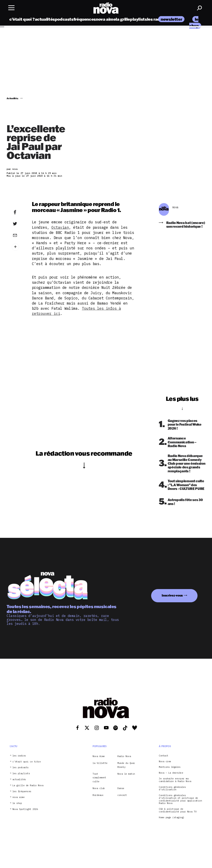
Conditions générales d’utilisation (172, 788)
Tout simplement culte (99, 778)
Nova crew (165, 761)
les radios (156, 19)
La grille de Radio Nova (28, 785)
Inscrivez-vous (172, 595)
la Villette (100, 763)
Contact (164, 756)
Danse (121, 788)
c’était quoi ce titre (27, 762)
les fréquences (22, 791)
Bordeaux (98, 795)
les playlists (21, 773)
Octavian (60, 227)
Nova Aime (99, 756)
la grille (123, 19)
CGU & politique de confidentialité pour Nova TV (178, 810)
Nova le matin (126, 774)
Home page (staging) (172, 817)
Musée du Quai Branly (126, 765)
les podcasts (20, 767)
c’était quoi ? (22, 19)
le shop (17, 803)
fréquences (85, 19)
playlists (139, 19)
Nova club (99, 788)
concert (122, 795)
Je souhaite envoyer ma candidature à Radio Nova (175, 780)
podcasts (64, 19)
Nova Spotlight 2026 (25, 809)
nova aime (106, 19)
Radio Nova (124, 756)
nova (175, 207)
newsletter (171, 19)
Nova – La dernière (171, 773)
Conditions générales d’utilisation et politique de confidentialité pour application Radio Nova (180, 799)
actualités (45, 19)
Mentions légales (170, 767)
